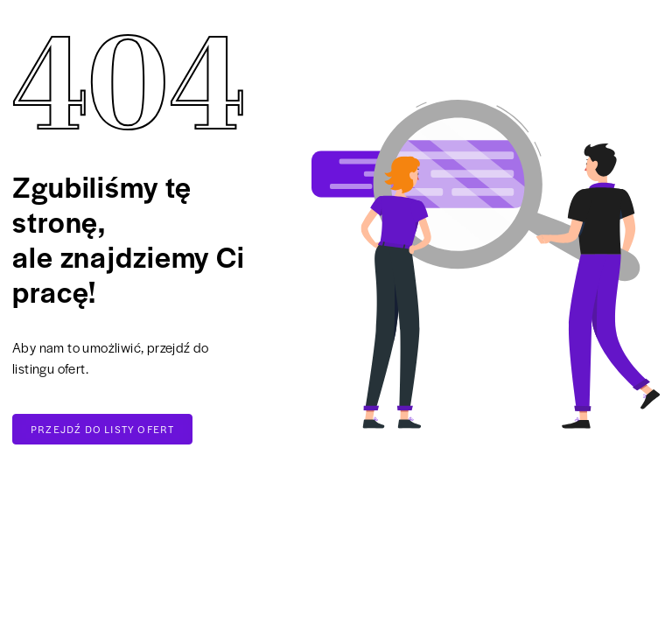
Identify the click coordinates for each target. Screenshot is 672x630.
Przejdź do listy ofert (102, 429)
